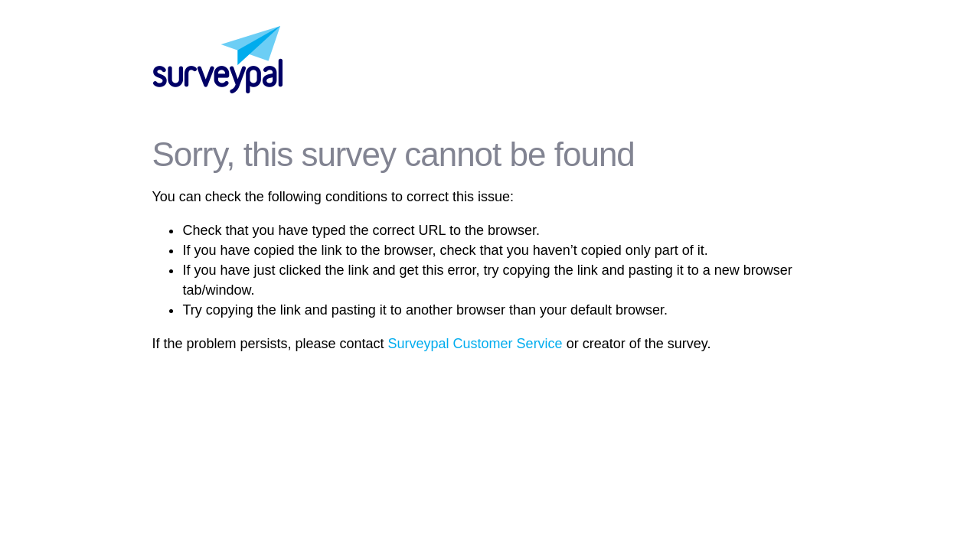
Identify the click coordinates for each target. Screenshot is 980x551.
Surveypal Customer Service (475, 344)
